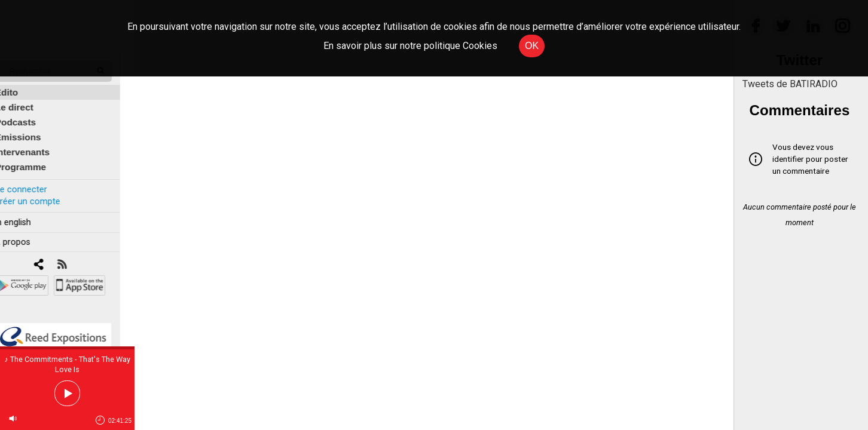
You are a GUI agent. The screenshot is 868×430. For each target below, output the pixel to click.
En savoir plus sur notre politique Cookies (410, 46)
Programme (35, 159)
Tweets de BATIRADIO (790, 84)
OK (532, 46)
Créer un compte (41, 193)
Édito (21, 85)
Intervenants (37, 144)
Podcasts (30, 114)
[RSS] (76, 257)
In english (27, 214)
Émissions (33, 129)
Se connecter (35, 181)
